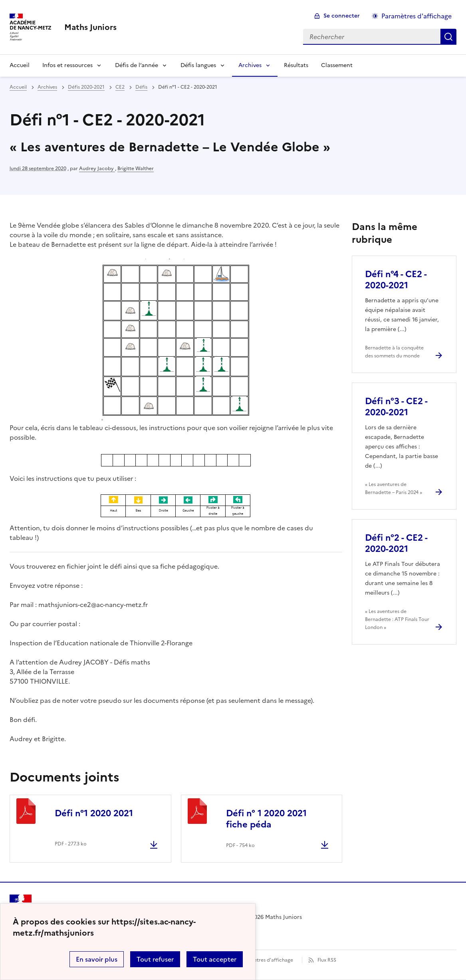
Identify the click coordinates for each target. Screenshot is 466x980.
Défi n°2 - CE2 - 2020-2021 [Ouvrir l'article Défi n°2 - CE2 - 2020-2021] (396, 543)
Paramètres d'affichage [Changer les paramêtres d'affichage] (416, 16)
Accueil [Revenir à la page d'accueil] (20, 65)
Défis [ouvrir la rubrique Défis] (141, 87)
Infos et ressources (67, 65)
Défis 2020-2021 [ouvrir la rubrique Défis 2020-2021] (86, 87)
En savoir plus (97, 959)
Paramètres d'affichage (266, 960)
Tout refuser (155, 959)
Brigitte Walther (136, 169)
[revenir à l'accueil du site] (90, 27)
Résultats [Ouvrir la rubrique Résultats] (296, 65)
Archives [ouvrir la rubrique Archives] (47, 87)
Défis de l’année (137, 65)
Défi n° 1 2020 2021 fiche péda (266, 819)
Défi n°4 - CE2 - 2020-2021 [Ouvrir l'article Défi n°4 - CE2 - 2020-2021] (396, 280)
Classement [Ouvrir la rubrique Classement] (337, 65)
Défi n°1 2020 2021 (94, 813)
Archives (250, 65)
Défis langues (198, 65)
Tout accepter (215, 959)
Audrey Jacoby (97, 169)
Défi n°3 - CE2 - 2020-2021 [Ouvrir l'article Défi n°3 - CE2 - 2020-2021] (396, 407)
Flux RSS (327, 960)
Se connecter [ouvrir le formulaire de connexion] (342, 16)
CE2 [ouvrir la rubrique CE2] (120, 87)
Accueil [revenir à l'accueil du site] (18, 87)
